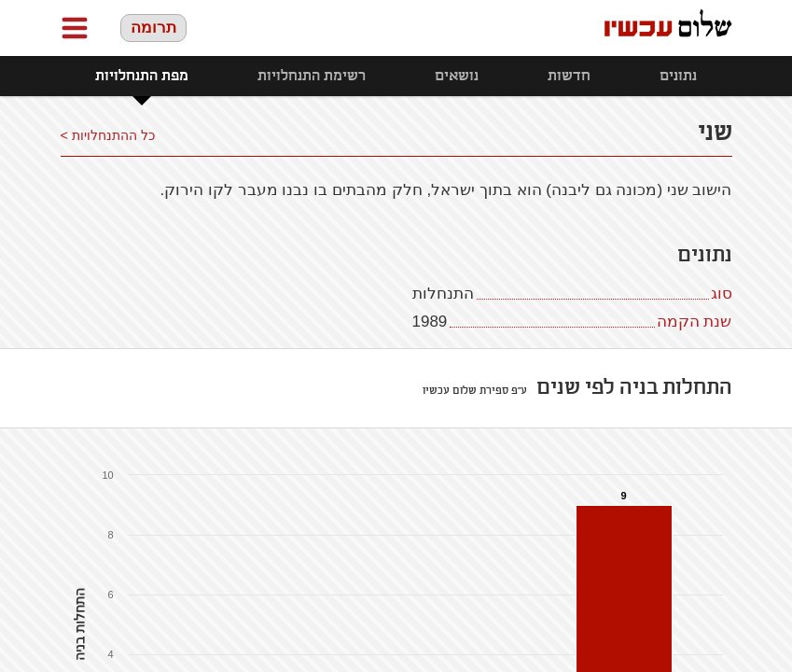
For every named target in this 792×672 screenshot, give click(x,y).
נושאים (457, 76)
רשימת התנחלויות (312, 76)
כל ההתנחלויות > (108, 135)
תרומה (153, 28)
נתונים (678, 76)
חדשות (569, 76)
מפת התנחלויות (142, 76)
